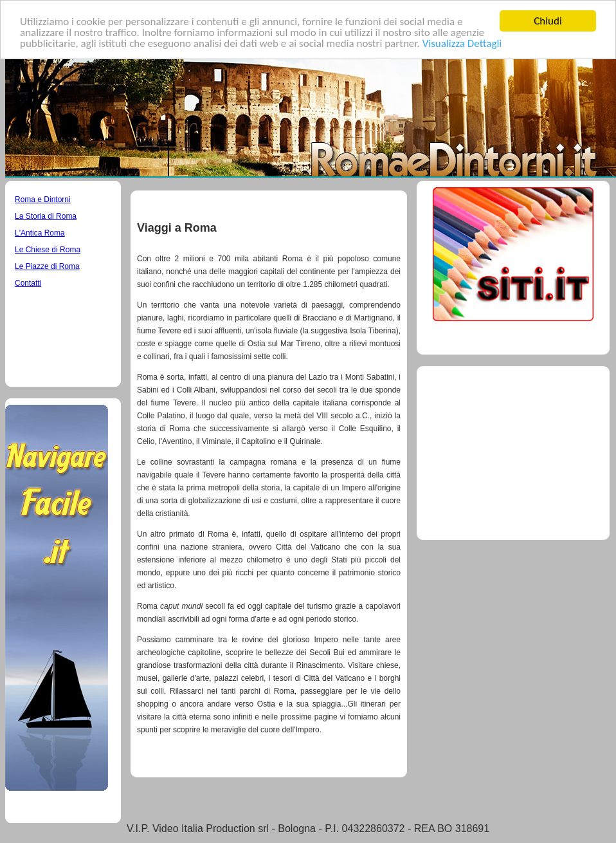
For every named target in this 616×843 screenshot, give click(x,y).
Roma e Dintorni (43, 199)
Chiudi (548, 21)
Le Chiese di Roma (48, 250)
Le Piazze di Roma (47, 266)
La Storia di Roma (46, 216)
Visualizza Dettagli (462, 43)
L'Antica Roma (40, 233)
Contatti (28, 283)
